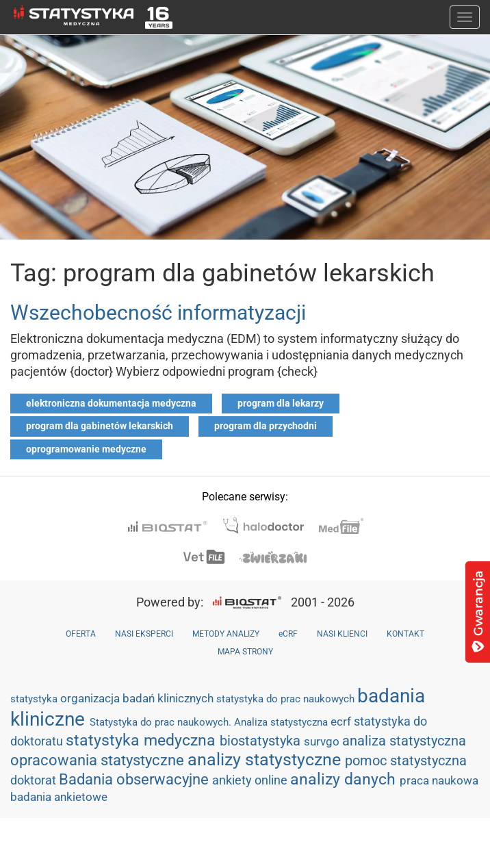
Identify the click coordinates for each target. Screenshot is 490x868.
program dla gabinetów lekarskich (100, 426)
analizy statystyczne (266, 759)
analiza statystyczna (404, 741)
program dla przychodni (266, 426)
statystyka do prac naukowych (287, 699)
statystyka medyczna (143, 740)
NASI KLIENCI (342, 634)
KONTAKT (405, 634)
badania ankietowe (59, 797)
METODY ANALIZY (226, 634)
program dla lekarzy (281, 403)
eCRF (288, 634)
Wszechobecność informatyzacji (158, 312)
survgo (323, 741)
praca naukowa (439, 780)
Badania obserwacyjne (136, 779)
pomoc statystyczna (406, 761)
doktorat (35, 780)
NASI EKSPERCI (144, 634)
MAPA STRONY (245, 652)
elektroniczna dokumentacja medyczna (111, 403)
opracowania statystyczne (99, 760)
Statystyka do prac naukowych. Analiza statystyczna (210, 722)
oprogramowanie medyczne (86, 449)
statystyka (35, 699)
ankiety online (251, 780)
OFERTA (81, 634)
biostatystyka (262, 741)
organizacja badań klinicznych (138, 698)
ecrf (342, 722)
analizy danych (345, 779)
